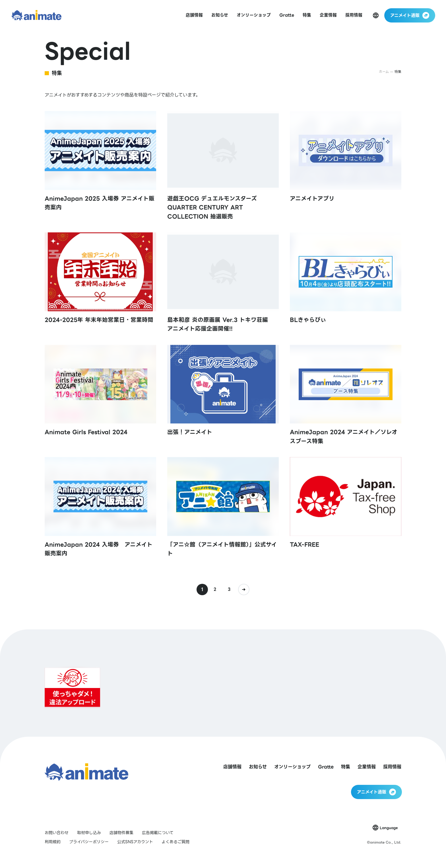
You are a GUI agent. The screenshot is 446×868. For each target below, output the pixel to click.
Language (389, 828)
